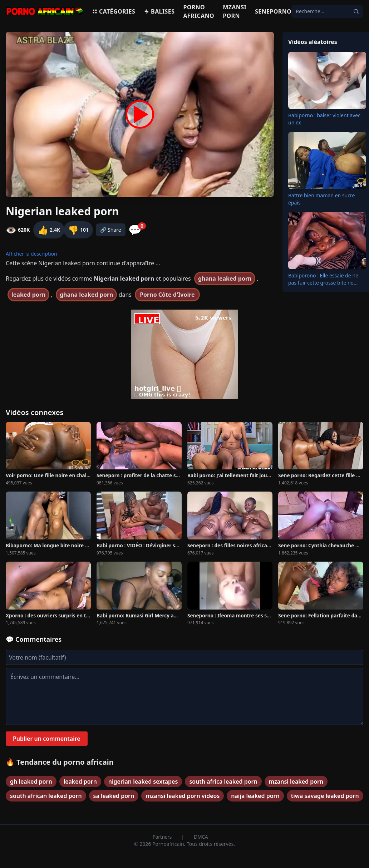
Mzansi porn (235, 11)
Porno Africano (199, 11)
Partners (163, 837)
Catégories (114, 11)
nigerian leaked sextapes (143, 781)
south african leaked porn (46, 796)
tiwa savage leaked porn (325, 796)
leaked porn (28, 295)
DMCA (201, 837)
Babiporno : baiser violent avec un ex (324, 119)
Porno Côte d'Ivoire (167, 295)
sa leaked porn (114, 796)
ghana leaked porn (225, 278)
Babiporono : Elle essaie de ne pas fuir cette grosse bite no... (323, 279)
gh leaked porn (31, 781)
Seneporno (273, 11)
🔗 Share (111, 230)
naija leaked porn (255, 796)
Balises (159, 11)
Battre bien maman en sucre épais (321, 199)
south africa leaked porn (223, 781)
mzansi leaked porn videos (183, 796)
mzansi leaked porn (296, 781)
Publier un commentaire (47, 739)
